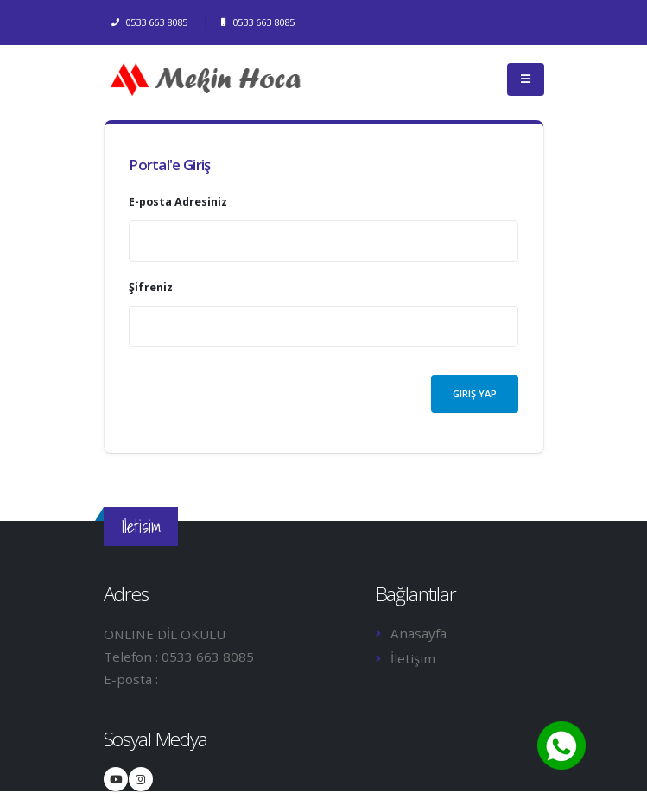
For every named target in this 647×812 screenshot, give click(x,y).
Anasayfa (419, 633)
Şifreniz (151, 287)
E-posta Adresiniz (178, 202)
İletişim (413, 658)
